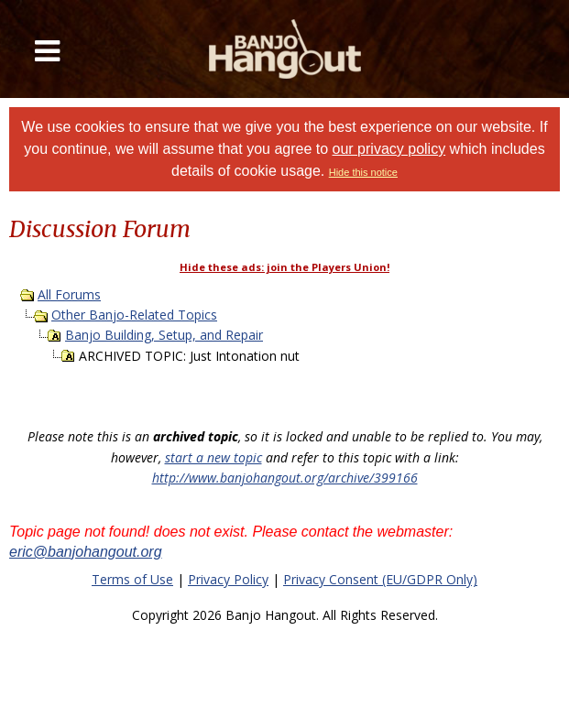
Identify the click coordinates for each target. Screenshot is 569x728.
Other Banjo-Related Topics (134, 315)
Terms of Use (132, 579)
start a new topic (213, 457)
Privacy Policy (228, 579)
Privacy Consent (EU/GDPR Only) (380, 579)
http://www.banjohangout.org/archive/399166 (285, 478)
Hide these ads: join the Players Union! (284, 267)
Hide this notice (363, 172)
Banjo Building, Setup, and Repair (164, 335)
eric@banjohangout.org (86, 552)
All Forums (69, 294)
